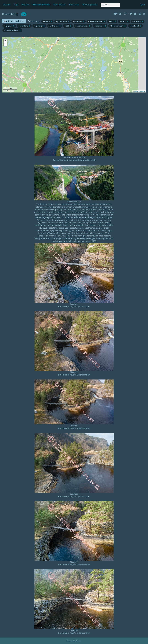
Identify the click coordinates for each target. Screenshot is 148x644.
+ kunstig (138, 21)
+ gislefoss (79, 21)
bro (24, 14)
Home (6, 14)
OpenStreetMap (140, 91)
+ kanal (124, 21)
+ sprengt (39, 26)
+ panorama (62, 21)
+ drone (47, 21)
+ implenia (100, 26)
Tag (13, 14)
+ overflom (24, 26)
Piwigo (79, 641)
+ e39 (68, 26)
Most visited (59, 5)
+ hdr (112, 21)
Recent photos (90, 5)
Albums (7, 5)
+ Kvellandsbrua (12, 30)
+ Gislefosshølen (96, 21)
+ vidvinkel (55, 26)
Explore (26, 5)
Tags (16, 5)
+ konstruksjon (118, 26)
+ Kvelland (135, 26)
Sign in (143, 5)
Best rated (74, 5)
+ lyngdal (9, 26)
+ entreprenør (83, 26)
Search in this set (16, 21)
